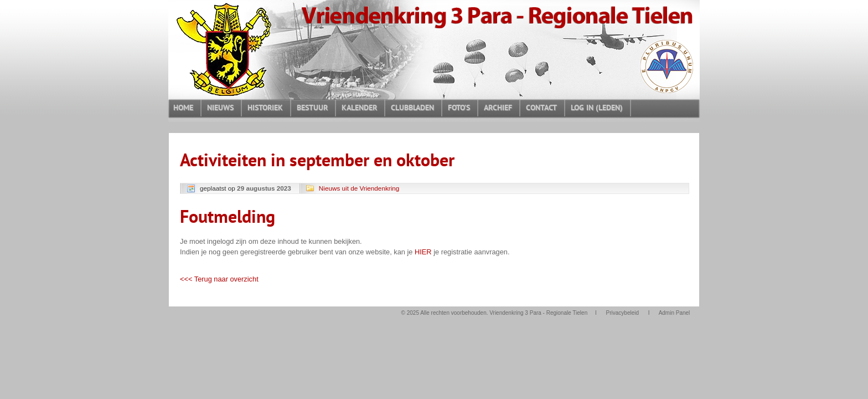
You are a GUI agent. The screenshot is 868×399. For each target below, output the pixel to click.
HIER (423, 252)
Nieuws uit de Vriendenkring (359, 188)
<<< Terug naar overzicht (219, 279)
